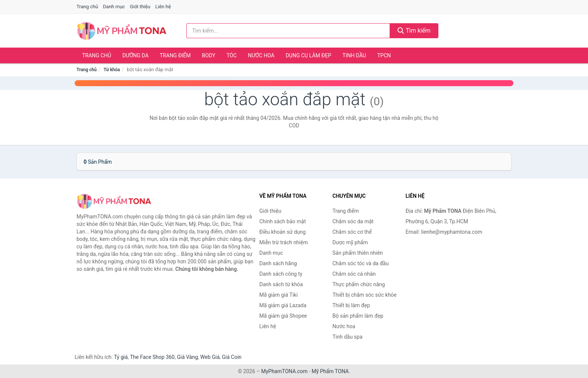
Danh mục (114, 7)
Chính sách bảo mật (283, 221)
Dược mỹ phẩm (350, 242)
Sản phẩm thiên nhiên (358, 253)
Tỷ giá (121, 357)
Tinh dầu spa (348, 337)
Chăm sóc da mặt (353, 221)
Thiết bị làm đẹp (351, 305)
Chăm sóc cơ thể (352, 232)
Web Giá (210, 357)
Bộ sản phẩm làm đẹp (358, 316)
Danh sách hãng (278, 263)
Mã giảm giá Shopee (283, 316)
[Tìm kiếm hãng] (288, 31)
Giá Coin (232, 357)
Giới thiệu (140, 7)
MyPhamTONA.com (284, 371)
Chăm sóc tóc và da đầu (361, 263)
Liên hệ (163, 7)
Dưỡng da (135, 55)
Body (209, 55)
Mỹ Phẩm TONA (330, 371)
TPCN (384, 55)
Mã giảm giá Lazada (283, 305)
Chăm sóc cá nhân (354, 274)
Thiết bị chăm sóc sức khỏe (365, 295)
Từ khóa (112, 70)
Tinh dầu (354, 55)
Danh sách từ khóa (281, 284)
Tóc (232, 55)
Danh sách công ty (281, 274)
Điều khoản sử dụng (283, 232)
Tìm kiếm (414, 31)
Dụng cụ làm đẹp (309, 55)
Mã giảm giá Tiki (279, 295)
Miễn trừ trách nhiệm (284, 242)
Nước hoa (261, 55)
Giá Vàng (187, 357)
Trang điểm (175, 55)
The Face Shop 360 (152, 357)
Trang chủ (87, 7)
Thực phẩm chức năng (359, 284)
